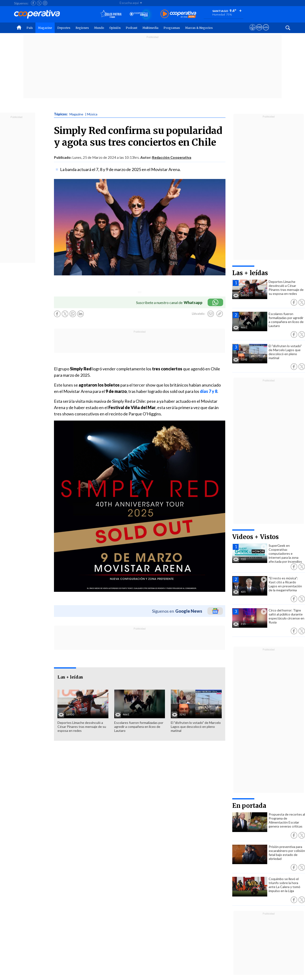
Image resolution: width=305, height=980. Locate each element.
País (30, 28)
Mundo (99, 28)
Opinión (115, 28)
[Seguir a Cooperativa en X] (39, 3)
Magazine (45, 28)
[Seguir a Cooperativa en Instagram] (45, 3)
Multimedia (150, 28)
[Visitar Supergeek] (266, 32)
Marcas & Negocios (199, 28)
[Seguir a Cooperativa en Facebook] (33, 3)
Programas (172, 28)
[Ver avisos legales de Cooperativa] (253, 32)
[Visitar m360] (259, 32)
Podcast (132, 28)
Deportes (64, 28)
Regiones (82, 28)
